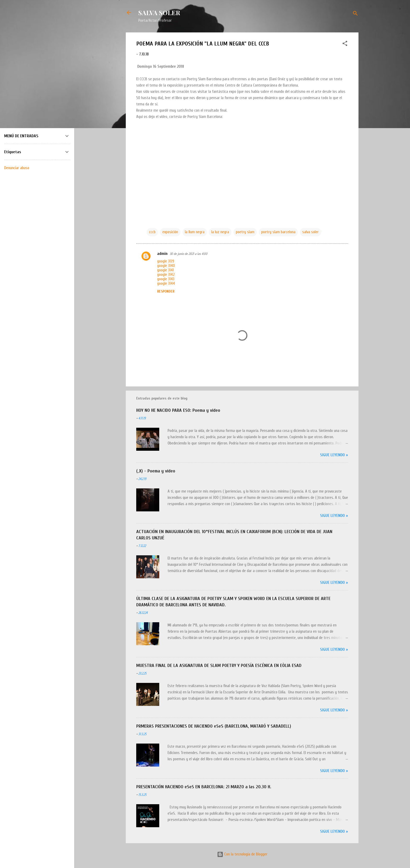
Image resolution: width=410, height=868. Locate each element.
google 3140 (166, 266)
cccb (152, 232)
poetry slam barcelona (278, 232)
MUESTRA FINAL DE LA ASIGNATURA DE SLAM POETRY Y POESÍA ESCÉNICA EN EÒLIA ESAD (219, 666)
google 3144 (166, 284)
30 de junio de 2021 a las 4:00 (189, 254)
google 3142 (166, 275)
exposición (170, 232)
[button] (345, 44)
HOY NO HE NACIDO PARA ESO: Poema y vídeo (178, 410)
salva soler (311, 232)
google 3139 (166, 261)
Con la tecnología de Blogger (242, 854)
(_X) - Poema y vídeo (156, 471)
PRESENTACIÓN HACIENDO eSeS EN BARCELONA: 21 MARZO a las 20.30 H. (204, 787)
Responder (166, 291)
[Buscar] (355, 14)
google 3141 (166, 270)
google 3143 (166, 279)
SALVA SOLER (159, 13)
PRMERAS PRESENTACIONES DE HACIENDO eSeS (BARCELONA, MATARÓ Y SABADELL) (214, 726)
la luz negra (220, 232)
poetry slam (245, 232)
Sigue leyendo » (334, 455)
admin (162, 254)
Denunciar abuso (17, 168)
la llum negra (195, 232)
